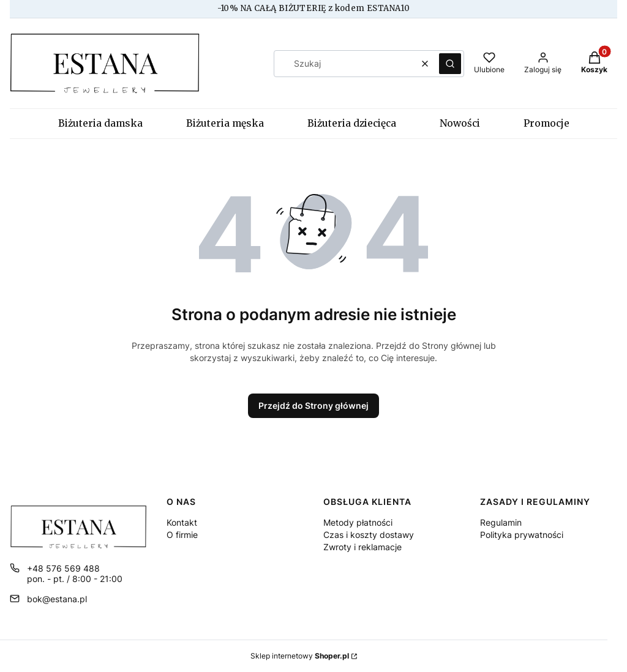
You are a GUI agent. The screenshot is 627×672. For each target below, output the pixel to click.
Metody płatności (358, 522)
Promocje (546, 123)
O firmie (182, 535)
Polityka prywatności (522, 535)
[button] (450, 64)
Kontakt (182, 522)
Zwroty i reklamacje (362, 547)
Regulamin (501, 522)
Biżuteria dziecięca (352, 123)
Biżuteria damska (100, 123)
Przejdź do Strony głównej (313, 405)
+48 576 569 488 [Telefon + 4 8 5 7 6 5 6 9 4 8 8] (63, 568)
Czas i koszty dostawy (369, 535)
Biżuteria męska (225, 123)
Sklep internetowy (300, 656)
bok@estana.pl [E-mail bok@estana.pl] (57, 599)
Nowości (460, 123)
